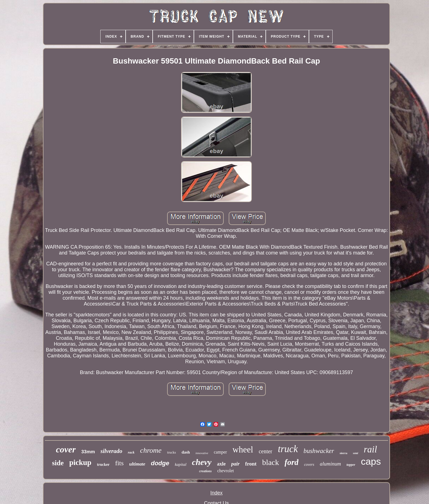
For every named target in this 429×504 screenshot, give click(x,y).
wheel (243, 450)
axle (221, 464)
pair (235, 464)
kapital (181, 464)
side (58, 463)
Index (216, 493)
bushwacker (319, 451)
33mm (88, 452)
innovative (202, 453)
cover (66, 449)
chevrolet (226, 471)
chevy (202, 462)
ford (292, 462)
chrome (151, 450)
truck (288, 449)
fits (119, 463)
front (251, 464)
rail (370, 449)
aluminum (330, 464)
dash (186, 452)
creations (205, 471)
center (266, 451)
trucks (172, 452)
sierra (343, 453)
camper (220, 452)
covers (309, 465)
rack (131, 452)
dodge (160, 463)
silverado (111, 451)
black (271, 462)
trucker (103, 465)
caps (371, 461)
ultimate (137, 464)
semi (356, 453)
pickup (80, 462)
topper (351, 465)
